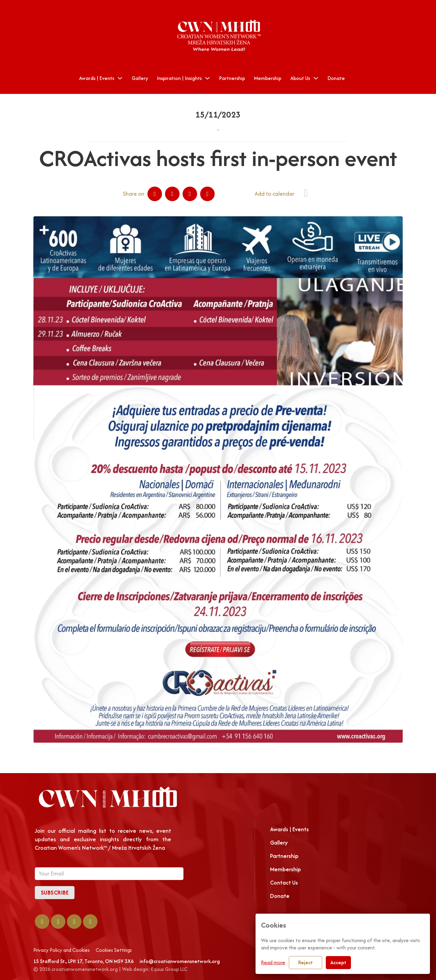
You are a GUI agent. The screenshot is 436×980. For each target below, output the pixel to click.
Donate (336, 78)
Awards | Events (97, 78)
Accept (338, 962)
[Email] (207, 194)
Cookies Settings (114, 950)
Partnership (232, 78)
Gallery (140, 78)
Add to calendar (274, 194)
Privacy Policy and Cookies (61, 950)
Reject (306, 962)
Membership (268, 78)
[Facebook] (155, 194)
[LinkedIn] (172, 194)
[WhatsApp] (190, 194)
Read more (273, 962)
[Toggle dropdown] (120, 78)
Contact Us (284, 883)
